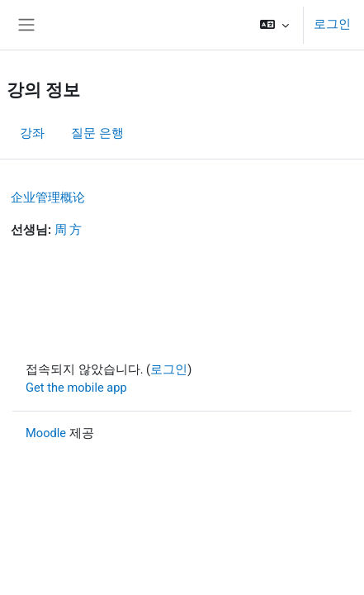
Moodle (46, 433)
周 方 (69, 230)
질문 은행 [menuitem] (97, 133)
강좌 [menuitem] (32, 133)
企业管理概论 (48, 198)
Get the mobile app (76, 388)
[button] (274, 25)
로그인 (332, 24)
